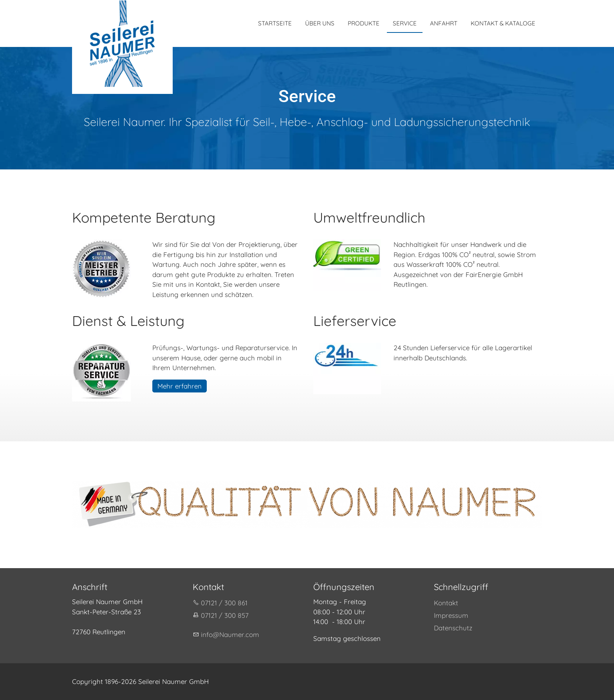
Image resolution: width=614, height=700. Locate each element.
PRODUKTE (364, 23)
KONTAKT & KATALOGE (503, 23)
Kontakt (446, 603)
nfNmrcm (230, 634)
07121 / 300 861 (224, 603)
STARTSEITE (275, 23)
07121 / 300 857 (225, 615)
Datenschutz (453, 628)
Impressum (451, 615)
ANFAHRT (444, 23)
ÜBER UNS (320, 23)
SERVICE (405, 23)
